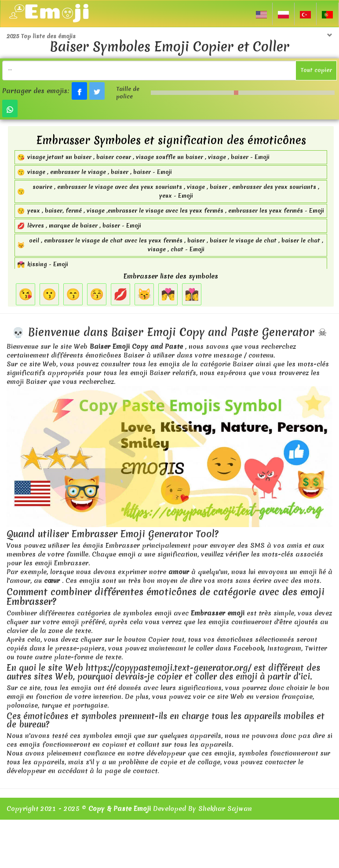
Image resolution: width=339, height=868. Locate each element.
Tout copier (316, 70)
